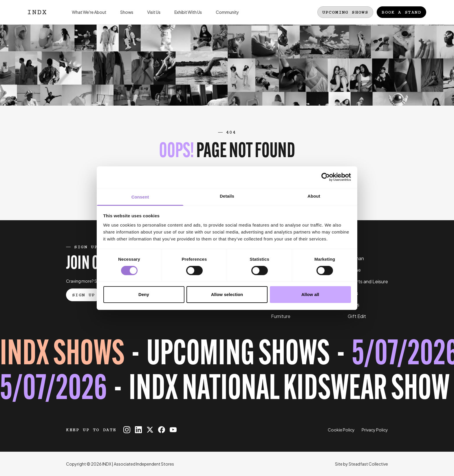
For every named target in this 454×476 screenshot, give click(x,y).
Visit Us (150, 17)
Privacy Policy (375, 430)
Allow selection (227, 294)
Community (224, 17)
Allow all (310, 294)
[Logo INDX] (37, 12)
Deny (144, 294)
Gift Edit (357, 316)
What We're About (86, 17)
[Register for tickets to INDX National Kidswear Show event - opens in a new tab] (227, 373)
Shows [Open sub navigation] (123, 17)
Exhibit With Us (185, 17)
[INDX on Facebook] (162, 430)
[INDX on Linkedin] (138, 430)
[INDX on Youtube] (173, 430)
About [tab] (314, 196)
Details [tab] (227, 196)
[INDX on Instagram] (127, 430)
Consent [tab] (140, 197)
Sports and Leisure (368, 281)
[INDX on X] (150, 430)
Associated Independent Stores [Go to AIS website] (144, 464)
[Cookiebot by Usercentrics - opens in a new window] (326, 177)
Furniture (281, 316)
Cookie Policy (341, 430)
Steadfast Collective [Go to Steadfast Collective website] (368, 464)
